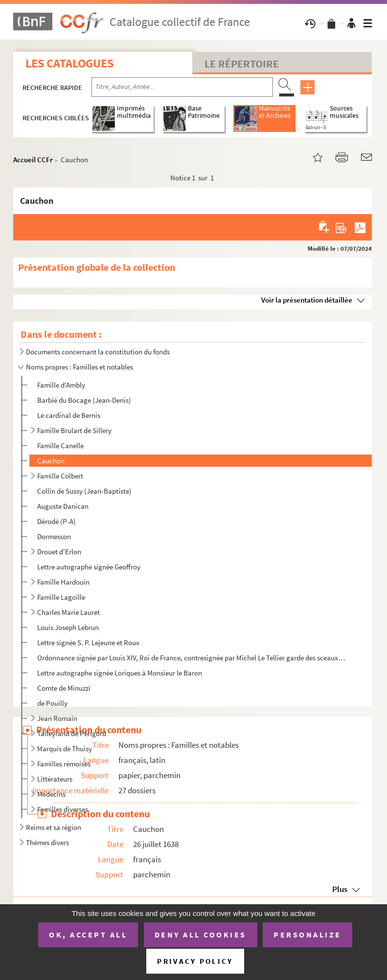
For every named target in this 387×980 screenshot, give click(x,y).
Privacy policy (195, 961)
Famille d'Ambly (61, 385)
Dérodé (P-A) (57, 521)
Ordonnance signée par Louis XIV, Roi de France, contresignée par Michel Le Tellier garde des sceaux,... (191, 658)
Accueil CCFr (33, 160)
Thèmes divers (47, 842)
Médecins (51, 794)
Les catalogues (69, 63)
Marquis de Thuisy (65, 749)
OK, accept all (88, 935)
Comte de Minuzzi (64, 688)
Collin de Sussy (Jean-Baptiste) (84, 491)
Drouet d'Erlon (59, 552)
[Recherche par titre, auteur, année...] (182, 87)
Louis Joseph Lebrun (68, 627)
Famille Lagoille (61, 597)
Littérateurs (55, 779)
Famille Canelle (60, 446)
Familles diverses (63, 809)
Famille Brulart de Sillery (74, 430)
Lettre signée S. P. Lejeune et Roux (88, 642)
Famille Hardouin (63, 582)
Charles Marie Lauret (68, 612)
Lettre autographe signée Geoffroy (89, 567)
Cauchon (51, 461)
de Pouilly (52, 703)
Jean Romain (57, 718)
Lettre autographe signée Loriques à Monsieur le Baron (120, 673)
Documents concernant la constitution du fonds (98, 352)
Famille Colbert (60, 476)
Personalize (307, 935)
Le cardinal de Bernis (69, 415)
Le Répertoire (242, 64)
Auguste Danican (63, 506)
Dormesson (54, 536)
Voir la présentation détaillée (307, 300)
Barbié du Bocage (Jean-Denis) (84, 400)
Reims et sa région (54, 827)
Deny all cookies (201, 935)
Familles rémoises (64, 764)
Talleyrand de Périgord (72, 733)
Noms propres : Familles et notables (80, 367)
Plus (340, 889)
